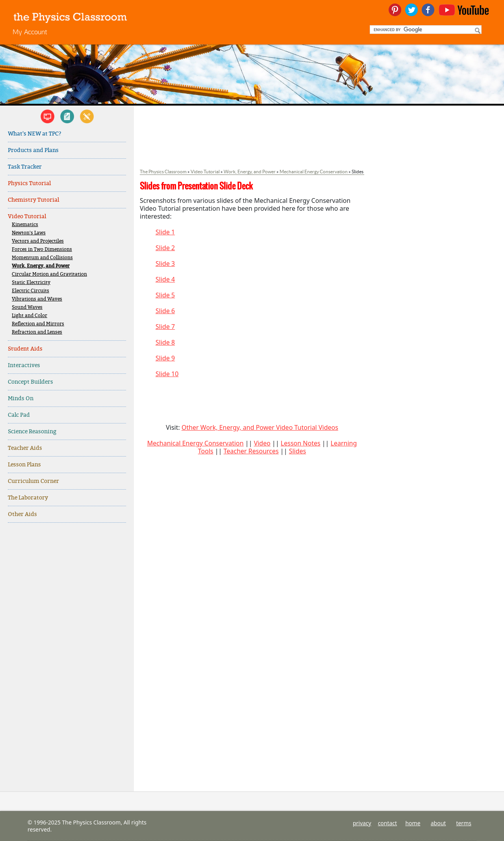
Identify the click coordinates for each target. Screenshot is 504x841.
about (438, 823)
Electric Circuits (31, 291)
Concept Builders (31, 382)
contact (388, 823)
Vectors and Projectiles (38, 241)
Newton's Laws (29, 233)
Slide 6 (165, 311)
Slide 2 (165, 248)
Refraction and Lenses (37, 332)
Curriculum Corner (33, 481)
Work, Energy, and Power (41, 266)
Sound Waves (27, 307)
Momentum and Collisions (42, 258)
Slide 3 (165, 264)
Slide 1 (165, 232)
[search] (425, 30)
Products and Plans (33, 150)
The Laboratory (28, 498)
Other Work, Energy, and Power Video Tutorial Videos (260, 427)
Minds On (21, 398)
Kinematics (25, 225)
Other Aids (22, 514)
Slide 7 (165, 327)
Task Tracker (25, 167)
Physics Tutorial (29, 183)
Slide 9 (165, 358)
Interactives (24, 365)
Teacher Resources (251, 451)
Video (262, 443)
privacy (362, 823)
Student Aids (25, 349)
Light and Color (30, 316)
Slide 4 (165, 279)
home (413, 823)
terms (464, 823)
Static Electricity (31, 283)
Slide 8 (165, 342)
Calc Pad (19, 415)
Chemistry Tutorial (33, 200)
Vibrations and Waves (37, 299)
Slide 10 (167, 374)
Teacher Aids (25, 448)
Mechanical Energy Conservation (314, 172)
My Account (30, 32)
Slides (298, 451)
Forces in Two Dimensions (42, 250)
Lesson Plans (24, 465)
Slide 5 (165, 295)
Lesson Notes (301, 443)
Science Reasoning (32, 432)
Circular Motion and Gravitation (49, 274)
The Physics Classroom (163, 172)
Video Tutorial (27, 216)
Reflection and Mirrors (38, 324)
